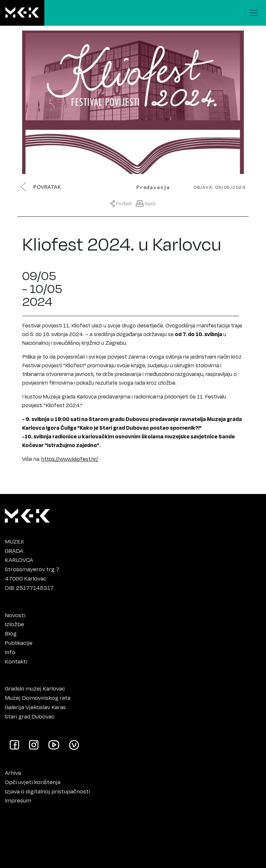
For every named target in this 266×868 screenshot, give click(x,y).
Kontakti (16, 661)
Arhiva (13, 772)
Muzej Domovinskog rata (38, 698)
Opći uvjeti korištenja (33, 782)
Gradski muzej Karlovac (35, 688)
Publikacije (19, 643)
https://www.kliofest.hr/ (70, 459)
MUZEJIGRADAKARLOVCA (19, 551)
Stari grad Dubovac (30, 716)
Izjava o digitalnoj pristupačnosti (47, 791)
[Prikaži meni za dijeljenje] (122, 203)
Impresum (18, 800)
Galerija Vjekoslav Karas (35, 707)
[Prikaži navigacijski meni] (254, 13)
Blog (11, 633)
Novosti (15, 615)
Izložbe (14, 624)
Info (10, 652)
